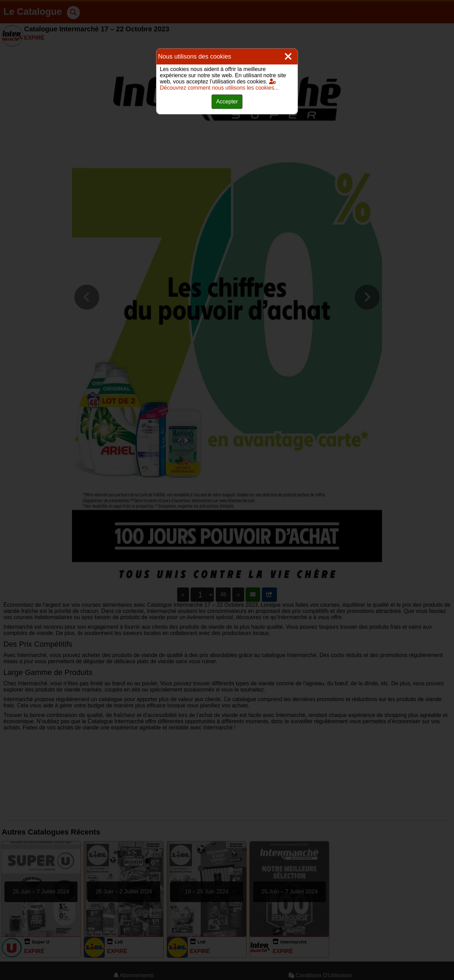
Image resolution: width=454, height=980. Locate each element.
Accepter (227, 102)
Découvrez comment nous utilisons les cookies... (219, 85)
